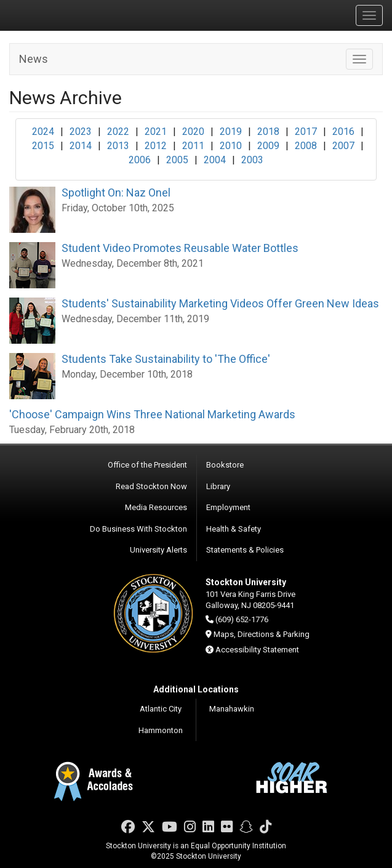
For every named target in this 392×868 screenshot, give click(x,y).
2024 (43, 132)
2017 (306, 132)
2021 (156, 132)
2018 (268, 132)
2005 (177, 160)
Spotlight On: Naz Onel (116, 193)
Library (218, 486)
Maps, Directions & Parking (262, 634)
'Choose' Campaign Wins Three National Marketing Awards (152, 414)
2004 (215, 160)
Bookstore (225, 465)
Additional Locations (196, 689)
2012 (156, 146)
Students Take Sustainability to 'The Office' (166, 359)
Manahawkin (232, 709)
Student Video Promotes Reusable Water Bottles (180, 248)
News (34, 59)
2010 (231, 146)
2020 (193, 132)
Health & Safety (234, 529)
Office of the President (147, 465)
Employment (228, 507)
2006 (140, 160)
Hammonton (161, 730)
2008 (306, 146)
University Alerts (158, 550)
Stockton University (68, 15)
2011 (193, 146)
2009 (268, 146)
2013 (118, 146)
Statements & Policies (245, 550)
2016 (343, 132)
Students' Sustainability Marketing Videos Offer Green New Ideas (220, 303)
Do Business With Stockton (138, 529)
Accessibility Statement (257, 650)
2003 (252, 160)
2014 (81, 146)
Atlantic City (161, 709)
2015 (43, 146)
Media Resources (156, 507)
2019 (231, 132)
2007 (343, 146)
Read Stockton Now (151, 486)
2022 (118, 132)
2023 (81, 132)
